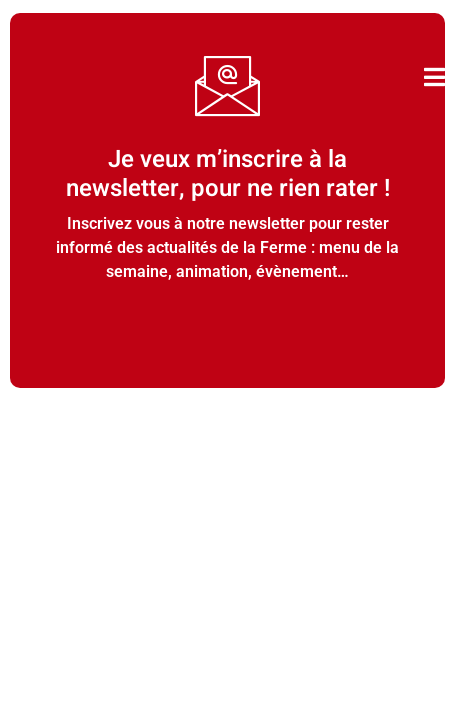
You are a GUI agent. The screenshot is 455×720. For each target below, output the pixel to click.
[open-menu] (434, 77)
